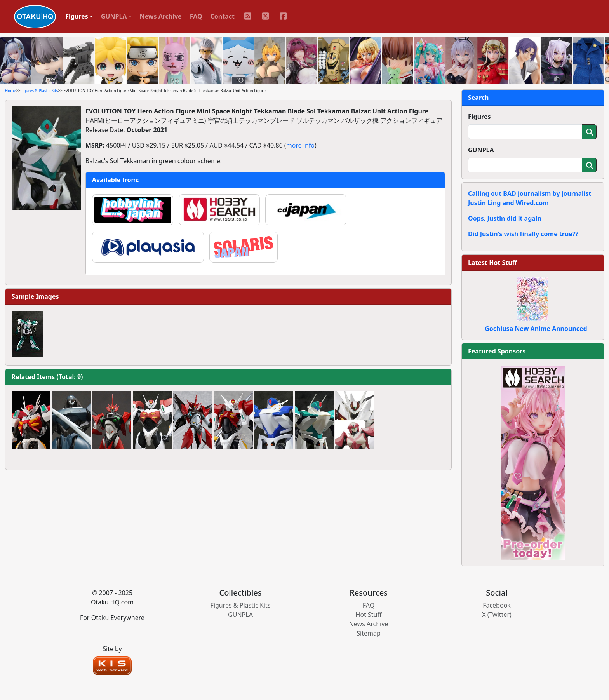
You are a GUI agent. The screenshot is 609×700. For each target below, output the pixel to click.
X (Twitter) (497, 615)
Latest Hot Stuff (492, 263)
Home (10, 91)
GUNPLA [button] (114, 16)
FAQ (196, 16)
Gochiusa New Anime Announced (536, 329)
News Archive (161, 16)
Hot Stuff (369, 615)
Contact (223, 16)
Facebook (497, 605)
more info (300, 145)
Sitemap (369, 633)
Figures (479, 117)
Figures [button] (77, 16)
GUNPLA (481, 150)
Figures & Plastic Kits (39, 91)
